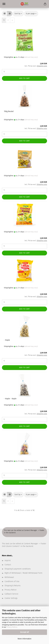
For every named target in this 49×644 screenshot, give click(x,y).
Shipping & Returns (13, 586)
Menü (4, 4)
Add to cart (24, 78)
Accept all (24, 632)
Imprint (8, 561)
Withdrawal (9, 577)
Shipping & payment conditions (18, 569)
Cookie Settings (11, 598)
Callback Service (11, 594)
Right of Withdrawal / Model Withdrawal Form (23, 573)
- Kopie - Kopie (10, 399)
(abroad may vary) (31, 57)
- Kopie (7, 340)
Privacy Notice (12, 627)
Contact (8, 565)
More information (24, 639)
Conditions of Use (12, 581)
